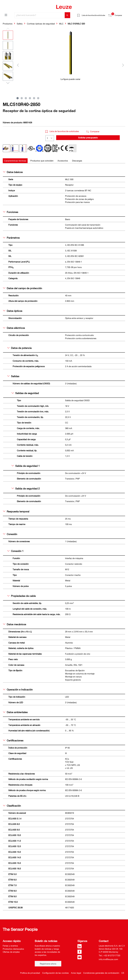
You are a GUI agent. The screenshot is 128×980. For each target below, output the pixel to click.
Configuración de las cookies (55, 973)
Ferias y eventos (10, 946)
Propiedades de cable (21, 596)
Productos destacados (13, 949)
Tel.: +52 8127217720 (109, 955)
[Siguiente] (123, 65)
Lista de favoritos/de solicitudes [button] (62, 131)
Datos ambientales (15, 712)
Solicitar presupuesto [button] (88, 138)
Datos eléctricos (14, 328)
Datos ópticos (13, 311)
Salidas (13, 376)
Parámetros (11, 238)
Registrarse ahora (48, 964)
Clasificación (12, 806)
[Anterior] (18, 65)
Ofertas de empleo (11, 952)
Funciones (11, 212)
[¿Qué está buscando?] (40, 15)
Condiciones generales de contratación (101, 973)
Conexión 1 (15, 551)
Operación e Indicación (18, 689)
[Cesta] (124, 14)
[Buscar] (67, 15)
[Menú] (6, 15)
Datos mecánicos (15, 624)
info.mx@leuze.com (108, 959)
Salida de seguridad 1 (26, 466)
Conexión (10, 534)
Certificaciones (13, 740)
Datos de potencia (19, 348)
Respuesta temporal (16, 511)
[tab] (15, 161)
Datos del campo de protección (23, 288)
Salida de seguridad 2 (26, 488)
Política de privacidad (30, 973)
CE (123, 973)
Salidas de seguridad (25, 393)
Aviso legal (76, 973)
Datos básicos (13, 172)
